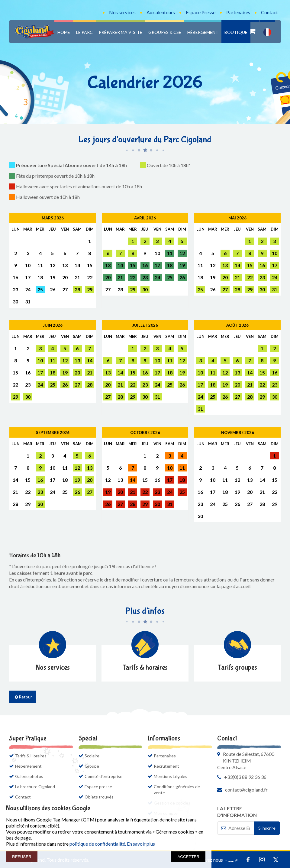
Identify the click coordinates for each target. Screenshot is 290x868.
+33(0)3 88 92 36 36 (245, 777)
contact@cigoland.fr (246, 790)
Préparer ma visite (121, 32)
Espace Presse (201, 12)
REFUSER (22, 857)
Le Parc (84, 32)
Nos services (122, 12)
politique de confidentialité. (98, 844)
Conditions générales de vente (177, 790)
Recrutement (166, 766)
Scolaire (92, 756)
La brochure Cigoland (38, 787)
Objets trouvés (99, 797)
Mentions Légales (171, 776)
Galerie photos (29, 776)
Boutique (236, 32)
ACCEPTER (188, 857)
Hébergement (203, 32)
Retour (23, 697)
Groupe (92, 766)
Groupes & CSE (165, 32)
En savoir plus (141, 844)
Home (64, 32)
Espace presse (98, 787)
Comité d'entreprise (103, 776)
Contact (269, 12)
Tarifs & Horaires (31, 756)
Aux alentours (161, 12)
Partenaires (238, 12)
